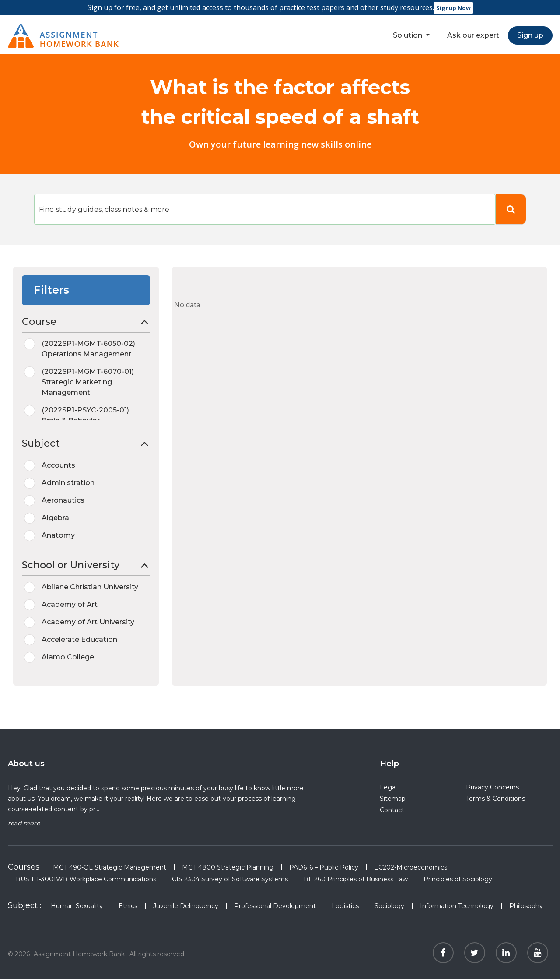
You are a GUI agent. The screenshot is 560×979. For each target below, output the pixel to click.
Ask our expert (473, 35)
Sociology (389, 906)
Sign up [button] (530, 35)
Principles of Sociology (458, 879)
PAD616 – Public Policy (324, 867)
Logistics (345, 906)
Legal (388, 787)
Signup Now (453, 8)
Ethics (128, 906)
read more (24, 823)
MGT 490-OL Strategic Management (110, 867)
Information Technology (457, 906)
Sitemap (393, 799)
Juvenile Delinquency (186, 906)
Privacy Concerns (492, 787)
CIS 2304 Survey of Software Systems (230, 879)
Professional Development (275, 906)
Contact (392, 810)
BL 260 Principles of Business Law (356, 879)
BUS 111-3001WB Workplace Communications (86, 879)
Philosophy (527, 906)
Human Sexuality (77, 906)
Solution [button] (408, 35)
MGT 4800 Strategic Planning (228, 867)
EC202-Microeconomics (411, 867)
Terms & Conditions (495, 799)
